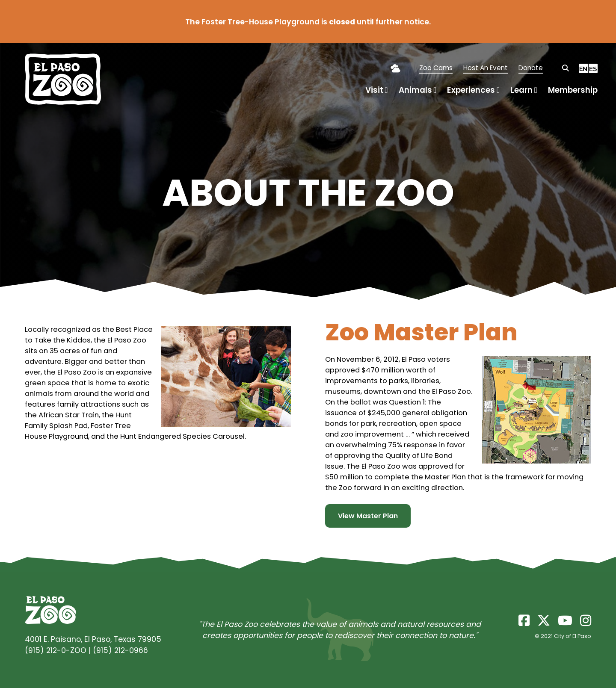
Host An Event (486, 68)
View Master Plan (368, 516)
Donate (531, 68)
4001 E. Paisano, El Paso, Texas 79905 (93, 639)
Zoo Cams (436, 68)
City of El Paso (573, 636)
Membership (573, 90)
